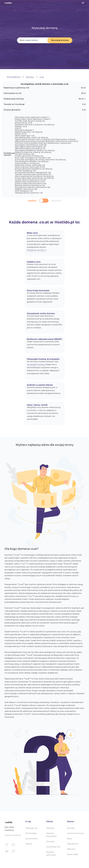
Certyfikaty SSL (53, 847)
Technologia (31, 833)
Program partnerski (51, 854)
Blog (69, 839)
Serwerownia (31, 839)
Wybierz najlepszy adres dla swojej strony (44, 445)
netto (32, 201)
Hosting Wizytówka (51, 835)
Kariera (29, 844)
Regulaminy (73, 844)
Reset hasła (72, 854)
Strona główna (14, 77)
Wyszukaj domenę (60, 40)
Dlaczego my (31, 828)
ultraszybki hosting (36, 364)
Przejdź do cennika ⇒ (37, 250)
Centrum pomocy (75, 833)
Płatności (71, 849)
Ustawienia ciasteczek (13, 835)
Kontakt (71, 828)
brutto (56, 201)
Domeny (30, 77)
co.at (42, 77)
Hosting (50, 828)
